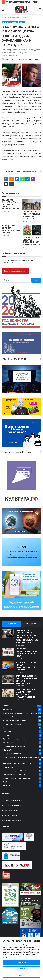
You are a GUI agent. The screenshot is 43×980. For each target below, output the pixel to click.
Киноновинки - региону (19, 17)
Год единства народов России (14, 774)
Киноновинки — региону (12, 724)
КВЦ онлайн (7, 750)
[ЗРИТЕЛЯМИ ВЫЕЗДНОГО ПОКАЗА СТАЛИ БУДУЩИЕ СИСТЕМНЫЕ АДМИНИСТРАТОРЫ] (8, 679)
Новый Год (7, 735)
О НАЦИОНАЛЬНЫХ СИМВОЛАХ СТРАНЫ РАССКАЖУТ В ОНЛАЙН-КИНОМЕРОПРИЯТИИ (10, 204)
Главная (5, 17)
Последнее (11, 624)
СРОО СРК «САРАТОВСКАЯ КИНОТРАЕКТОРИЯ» (20, 713)
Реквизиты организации (12, 821)
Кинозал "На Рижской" (11, 717)
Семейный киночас (10, 728)
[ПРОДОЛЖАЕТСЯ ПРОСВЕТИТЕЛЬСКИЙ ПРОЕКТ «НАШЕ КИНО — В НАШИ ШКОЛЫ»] (8, 652)
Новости (22, 22)
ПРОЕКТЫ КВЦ (8, 767)
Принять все (22, 963)
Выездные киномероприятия (14, 746)
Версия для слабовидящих (15, 271)
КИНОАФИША (8, 743)
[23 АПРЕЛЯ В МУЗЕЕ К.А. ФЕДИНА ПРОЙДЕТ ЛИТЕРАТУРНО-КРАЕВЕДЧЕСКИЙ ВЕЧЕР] (8, 693)
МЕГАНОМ (7, 786)
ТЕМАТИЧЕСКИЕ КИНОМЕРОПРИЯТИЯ (17, 778)
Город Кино (7, 732)
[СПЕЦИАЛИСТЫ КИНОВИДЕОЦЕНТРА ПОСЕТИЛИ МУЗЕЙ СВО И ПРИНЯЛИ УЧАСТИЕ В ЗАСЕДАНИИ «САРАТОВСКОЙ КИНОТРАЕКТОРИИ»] (8, 634)
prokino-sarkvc (9, 60)
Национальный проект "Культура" (15, 720)
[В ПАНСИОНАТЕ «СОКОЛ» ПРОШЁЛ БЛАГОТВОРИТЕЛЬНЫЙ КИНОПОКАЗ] (8, 666)
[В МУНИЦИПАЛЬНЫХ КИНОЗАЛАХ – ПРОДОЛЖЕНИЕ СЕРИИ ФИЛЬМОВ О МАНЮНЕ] (32, 230)
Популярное (31, 624)
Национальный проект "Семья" (15, 771)
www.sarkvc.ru (13, 816)
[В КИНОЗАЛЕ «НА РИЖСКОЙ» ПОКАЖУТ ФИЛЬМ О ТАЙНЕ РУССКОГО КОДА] (32, 204)
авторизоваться (8, 263)
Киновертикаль (9, 709)
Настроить (22, 969)
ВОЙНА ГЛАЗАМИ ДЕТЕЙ (12, 754)
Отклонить (21, 975)
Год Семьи (7, 782)
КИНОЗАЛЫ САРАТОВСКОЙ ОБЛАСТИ (17, 763)
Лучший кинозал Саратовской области (17, 739)
